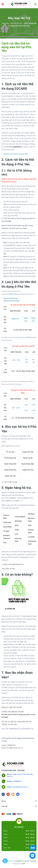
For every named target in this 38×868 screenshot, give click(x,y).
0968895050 (11, 745)
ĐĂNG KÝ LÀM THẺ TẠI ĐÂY (12, 707)
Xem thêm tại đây (8, 569)
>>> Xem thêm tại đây (9, 482)
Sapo (23, 864)
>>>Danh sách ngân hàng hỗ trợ (13, 564)
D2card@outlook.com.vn (14, 748)
